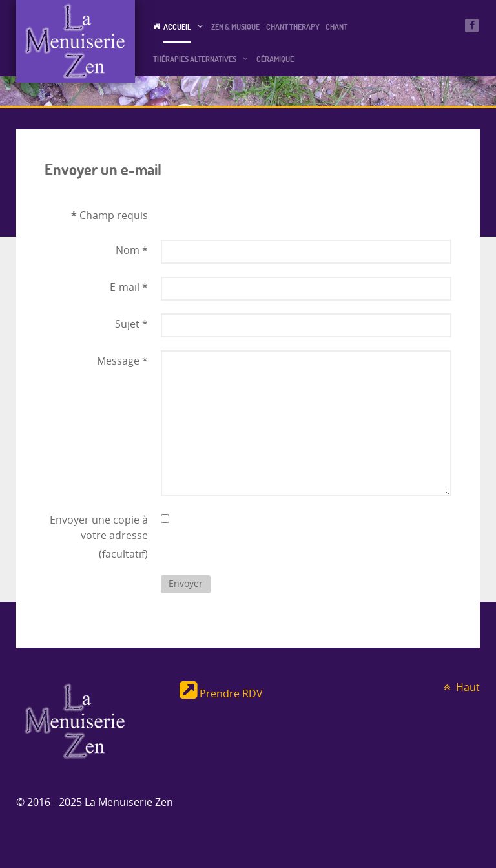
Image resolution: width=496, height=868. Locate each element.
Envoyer (186, 584)
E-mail (129, 287)
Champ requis (109, 215)
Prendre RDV (221, 694)
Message (122, 361)
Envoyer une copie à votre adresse (99, 528)
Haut (460, 687)
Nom (132, 250)
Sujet (131, 324)
